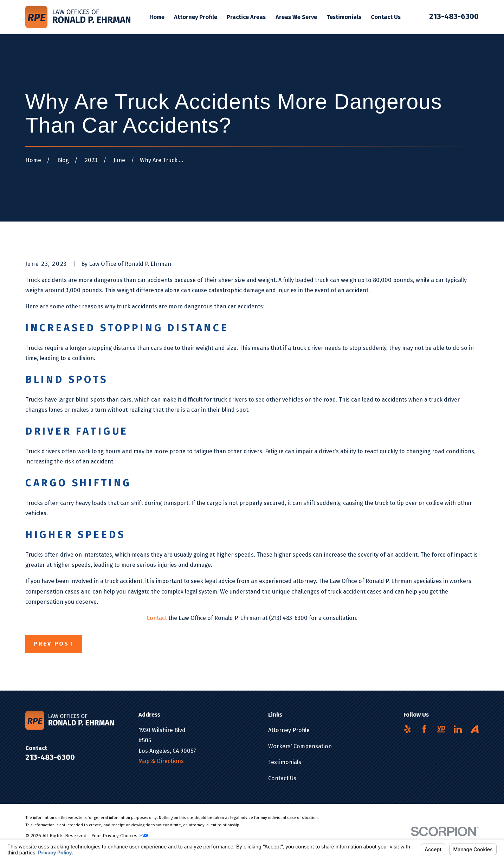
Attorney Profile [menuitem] (196, 17)
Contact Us (282, 778)
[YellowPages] (441, 729)
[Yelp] (408, 729)
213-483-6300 (454, 17)
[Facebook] (424, 729)
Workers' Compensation (300, 746)
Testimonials (285, 762)
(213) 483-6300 (288, 618)
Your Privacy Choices (120, 836)
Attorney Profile (289, 730)
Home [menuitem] (157, 17)
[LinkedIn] (458, 729)
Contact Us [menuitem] (386, 17)
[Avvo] (475, 729)
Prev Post (54, 644)
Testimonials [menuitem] (344, 17)
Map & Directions (161, 761)
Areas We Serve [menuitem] (296, 17)
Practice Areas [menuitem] (246, 17)
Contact (157, 618)
